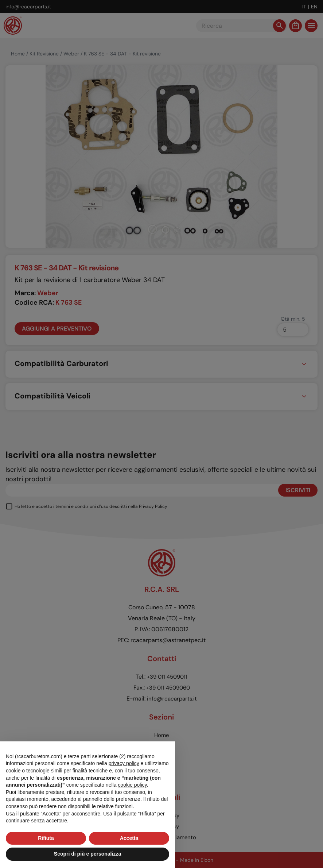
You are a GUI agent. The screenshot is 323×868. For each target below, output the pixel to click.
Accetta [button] (129, 838)
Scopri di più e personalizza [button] (87, 854)
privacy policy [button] (124, 763)
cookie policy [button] (132, 785)
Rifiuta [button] (46, 838)
